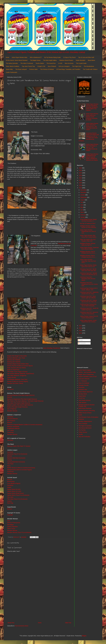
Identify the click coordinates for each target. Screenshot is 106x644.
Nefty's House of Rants (85, 413)
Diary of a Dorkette (84, 383)
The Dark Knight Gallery (50, 60)
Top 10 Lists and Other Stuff (86, 57)
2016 (81, 328)
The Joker (10, 497)
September (84, 197)
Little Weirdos (82, 403)
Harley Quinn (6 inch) (14, 489)
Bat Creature (11, 421)
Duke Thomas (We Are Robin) (17, 368)
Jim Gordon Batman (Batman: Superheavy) (21, 373)
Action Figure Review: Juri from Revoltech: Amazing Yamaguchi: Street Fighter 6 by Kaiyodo (92, 107)
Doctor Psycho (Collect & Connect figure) (20, 366)
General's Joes (83, 390)
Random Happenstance (85, 421)
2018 (81, 188)
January (83, 217)
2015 (81, 331)
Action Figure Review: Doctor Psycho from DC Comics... (88, 321)
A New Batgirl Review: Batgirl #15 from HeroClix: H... (88, 220)
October (83, 195)
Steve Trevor (11, 529)
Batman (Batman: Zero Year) (16, 358)
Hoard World (82, 396)
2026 (81, 168)
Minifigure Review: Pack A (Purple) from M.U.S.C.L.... (88, 256)
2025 (81, 170)
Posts (80, 340)
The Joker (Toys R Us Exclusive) (17, 499)
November (84, 192)
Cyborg (10, 460)
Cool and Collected (84, 379)
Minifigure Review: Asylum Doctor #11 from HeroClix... (89, 227)
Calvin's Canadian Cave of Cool (88, 377)
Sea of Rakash (52, 66)
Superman (11, 432)
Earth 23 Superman (13, 370)
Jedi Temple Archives (85, 400)
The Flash (10, 464)
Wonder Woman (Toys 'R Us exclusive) (19, 532)
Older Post (68, 623)
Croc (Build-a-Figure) (14, 483)
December (84, 190)
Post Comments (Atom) (22, 626)
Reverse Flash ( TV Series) (19, 446)
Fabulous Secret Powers (66, 60)
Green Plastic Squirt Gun (86, 392)
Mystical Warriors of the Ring (87, 411)
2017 (81, 326)
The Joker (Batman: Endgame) (17, 375)
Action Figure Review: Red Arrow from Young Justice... (89, 236)
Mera (9, 466)
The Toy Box (82, 430)
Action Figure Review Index (19, 57)
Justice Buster (12, 377)
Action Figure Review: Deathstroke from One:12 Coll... (88, 231)
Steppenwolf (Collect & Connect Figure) (19, 470)
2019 (81, 185)
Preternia (81, 419)
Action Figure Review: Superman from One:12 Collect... (89, 248)
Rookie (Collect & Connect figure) (18, 381)
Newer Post (11, 623)
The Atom (10, 440)
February (83, 215)
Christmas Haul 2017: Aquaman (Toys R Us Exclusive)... (89, 313)
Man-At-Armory (69, 63)
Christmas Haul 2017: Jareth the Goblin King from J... (89, 309)
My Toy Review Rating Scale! (53, 57)
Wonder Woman (12, 411)
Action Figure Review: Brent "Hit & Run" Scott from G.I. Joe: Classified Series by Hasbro (92, 126)
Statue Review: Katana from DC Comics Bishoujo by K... (89, 317)
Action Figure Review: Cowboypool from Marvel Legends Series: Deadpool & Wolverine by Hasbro (92, 157)
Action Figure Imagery (85, 370)
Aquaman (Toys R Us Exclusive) (17, 454)
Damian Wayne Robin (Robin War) (18, 364)
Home (7, 57)
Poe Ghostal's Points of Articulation (88, 417)
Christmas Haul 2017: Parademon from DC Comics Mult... (89, 284)
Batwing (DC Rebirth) (14, 362)
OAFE (80, 415)
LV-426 (60, 63)
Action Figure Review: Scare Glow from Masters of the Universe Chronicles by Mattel (92, 117)
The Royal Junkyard (21, 69)
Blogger (84, 636)
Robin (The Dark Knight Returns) (17, 407)
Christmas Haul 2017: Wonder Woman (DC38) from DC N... (89, 274)
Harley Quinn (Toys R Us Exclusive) (18, 495)
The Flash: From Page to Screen (17, 372)
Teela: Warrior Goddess (13, 66)
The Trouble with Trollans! (90, 69)
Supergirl (10, 515)
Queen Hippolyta (12, 527)
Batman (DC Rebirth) (14, 360)
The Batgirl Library (35, 60)
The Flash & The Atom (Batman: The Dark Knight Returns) (25, 401)
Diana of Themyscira (14, 523)
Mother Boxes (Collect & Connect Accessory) (21, 468)
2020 (81, 183)
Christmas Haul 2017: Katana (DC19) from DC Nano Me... (89, 301)
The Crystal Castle (81, 63)
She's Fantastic (83, 424)
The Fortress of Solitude (47, 69)
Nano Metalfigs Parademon (52, 348)
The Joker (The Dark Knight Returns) (19, 403)
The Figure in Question (85, 426)
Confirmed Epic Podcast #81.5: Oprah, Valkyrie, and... (89, 289)
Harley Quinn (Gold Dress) (15, 493)
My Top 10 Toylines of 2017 (88, 223)
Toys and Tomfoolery (84, 437)
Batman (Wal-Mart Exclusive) (16, 458)
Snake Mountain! (80, 60)
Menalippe (10, 525)
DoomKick (82, 387)
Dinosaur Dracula (84, 385)
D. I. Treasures (83, 381)
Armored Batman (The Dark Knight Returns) (21, 395)
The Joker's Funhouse (27, 63)
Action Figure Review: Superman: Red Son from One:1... (88, 261)
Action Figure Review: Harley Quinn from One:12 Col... (88, 266)
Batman (10, 397)
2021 (81, 180)
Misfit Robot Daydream (85, 408)
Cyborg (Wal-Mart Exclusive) (16, 462)
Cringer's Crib (41, 66)
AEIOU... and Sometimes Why (87, 372)
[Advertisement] (39, 607)
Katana (9, 501)
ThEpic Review (83, 432)
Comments (82, 343)
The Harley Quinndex (12, 63)
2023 (81, 175)
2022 (81, 178)
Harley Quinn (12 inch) (14, 491)
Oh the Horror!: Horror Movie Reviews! (17, 60)
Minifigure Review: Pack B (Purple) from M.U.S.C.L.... (88, 252)
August (83, 200)
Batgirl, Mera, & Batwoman (86, 374)
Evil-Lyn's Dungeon (64, 66)
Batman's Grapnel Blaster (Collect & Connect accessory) (25, 425)
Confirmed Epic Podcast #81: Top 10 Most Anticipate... (88, 305)
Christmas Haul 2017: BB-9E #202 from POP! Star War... (89, 270)
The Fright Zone (77, 66)
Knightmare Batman (13, 428)
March (82, 212)
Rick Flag (10, 503)
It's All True (82, 398)
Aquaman (10, 417)
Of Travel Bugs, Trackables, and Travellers (68, 69)
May (82, 207)
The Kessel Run (51, 63)
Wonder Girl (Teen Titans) (15, 383)
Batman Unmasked (13, 427)
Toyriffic (81, 434)
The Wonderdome (89, 66)
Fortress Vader (34, 69)
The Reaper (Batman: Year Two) (17, 379)
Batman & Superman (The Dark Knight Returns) (22, 399)
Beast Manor (91, 60)
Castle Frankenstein (12, 72)
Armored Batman (13, 419)
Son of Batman (12, 409)
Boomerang (11, 481)
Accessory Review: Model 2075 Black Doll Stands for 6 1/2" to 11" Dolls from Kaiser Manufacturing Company (89, 137)
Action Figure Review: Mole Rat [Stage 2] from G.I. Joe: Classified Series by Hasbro (92, 147)
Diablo (9, 487)
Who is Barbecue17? (36, 57)
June (82, 205)
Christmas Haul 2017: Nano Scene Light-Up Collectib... (88, 297)
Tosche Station (40, 63)
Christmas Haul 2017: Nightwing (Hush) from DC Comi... (89, 293)
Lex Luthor (11, 430)
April (82, 210)
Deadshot (10, 485)
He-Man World (83, 394)
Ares (9, 521)
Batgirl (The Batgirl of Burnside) (17, 356)
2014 (81, 333)
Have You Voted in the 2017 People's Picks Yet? (88, 240)
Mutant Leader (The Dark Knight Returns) (20, 405)
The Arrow (10, 389)
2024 (81, 173)
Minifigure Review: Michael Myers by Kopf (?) (88, 244)
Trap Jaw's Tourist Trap (28, 66)
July (82, 202)
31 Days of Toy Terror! (69, 57)
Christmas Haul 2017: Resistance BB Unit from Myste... (88, 279)
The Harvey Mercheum (85, 428)
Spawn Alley (9, 69)
